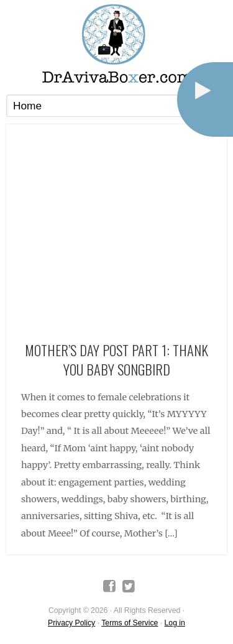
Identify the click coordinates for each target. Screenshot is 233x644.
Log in (175, 623)
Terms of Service (130, 623)
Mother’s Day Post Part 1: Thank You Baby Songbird (116, 359)
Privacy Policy (71, 623)
